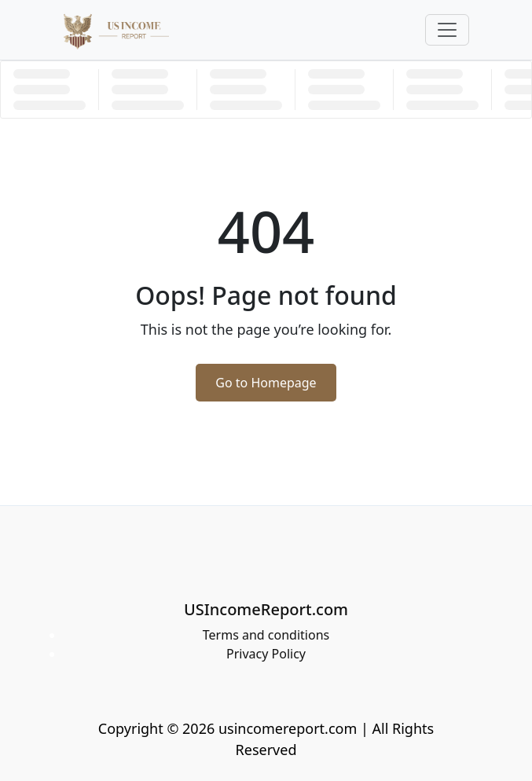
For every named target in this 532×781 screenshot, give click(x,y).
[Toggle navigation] (447, 30)
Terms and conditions (266, 635)
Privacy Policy (266, 654)
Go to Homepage (266, 383)
